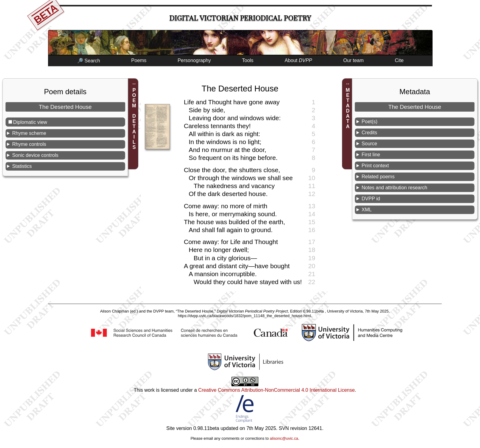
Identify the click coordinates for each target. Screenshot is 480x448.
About (298, 60)
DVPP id (371, 199)
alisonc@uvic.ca (284, 438)
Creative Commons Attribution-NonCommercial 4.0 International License (276, 390)
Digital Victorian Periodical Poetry (240, 18)
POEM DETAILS (134, 119)
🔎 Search (89, 61)
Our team (353, 60)
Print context (375, 166)
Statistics (22, 166)
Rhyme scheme (29, 133)
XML (367, 210)
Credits (369, 133)
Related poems (378, 177)
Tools (248, 60)
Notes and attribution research (394, 188)
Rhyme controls (29, 144)
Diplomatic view (30, 122)
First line (371, 155)
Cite (399, 60)
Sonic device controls (35, 155)
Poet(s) (369, 122)
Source (369, 144)
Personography (194, 60)
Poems (139, 60)
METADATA (348, 108)
